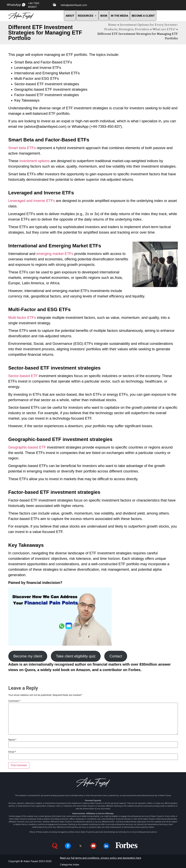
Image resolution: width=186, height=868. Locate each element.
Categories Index (70, 865)
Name (12, 740)
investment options (35, 161)
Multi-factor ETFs (22, 318)
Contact (116, 656)
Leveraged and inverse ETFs (32, 201)
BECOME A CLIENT (143, 16)
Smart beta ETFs (22, 148)
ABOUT (70, 16)
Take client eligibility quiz (76, 656)
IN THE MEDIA (119, 16)
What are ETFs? (164, 29)
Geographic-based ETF (27, 447)
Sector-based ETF (23, 376)
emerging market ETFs (55, 254)
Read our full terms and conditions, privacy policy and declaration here (100, 858)
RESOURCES (87, 16)
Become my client (28, 656)
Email (12, 752)
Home (112, 25)
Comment (14, 701)
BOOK (104, 16)
